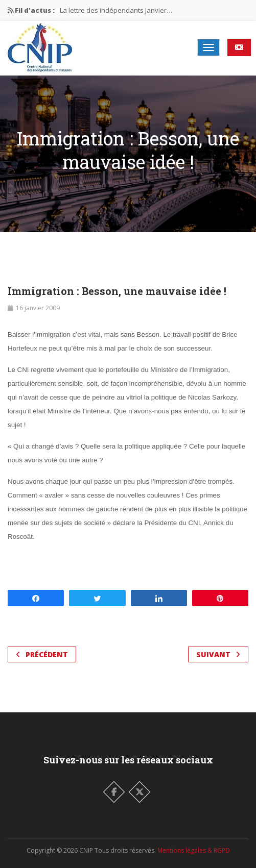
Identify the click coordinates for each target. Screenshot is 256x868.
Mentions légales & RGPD (194, 850)
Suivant (218, 654)
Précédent (42, 654)
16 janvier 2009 (38, 308)
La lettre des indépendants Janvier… (116, 10)
